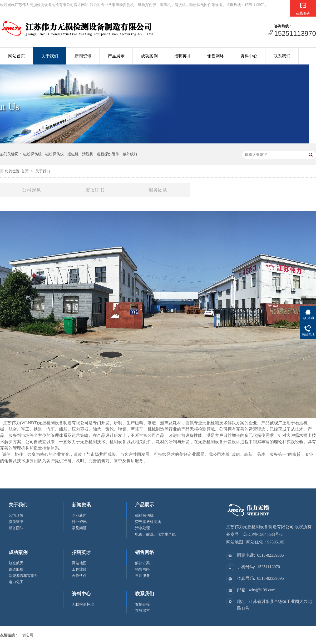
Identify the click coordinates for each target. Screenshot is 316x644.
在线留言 (142, 611)
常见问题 (79, 528)
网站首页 (17, 56)
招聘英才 (182, 56)
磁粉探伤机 (144, 515)
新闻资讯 (83, 56)
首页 (25, 171)
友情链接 (142, 604)
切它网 (28, 635)
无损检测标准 (83, 604)
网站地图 (79, 563)
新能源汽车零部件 (23, 576)
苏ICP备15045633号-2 (263, 534)
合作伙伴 (79, 576)
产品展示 (116, 56)
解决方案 (142, 563)
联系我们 (282, 56)
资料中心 (249, 56)
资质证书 (95, 190)
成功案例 (149, 56)
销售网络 (216, 56)
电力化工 (16, 582)
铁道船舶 (16, 569)
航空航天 (16, 563)
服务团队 (158, 190)
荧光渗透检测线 (148, 522)
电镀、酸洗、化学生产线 (155, 534)
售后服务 (142, 576)
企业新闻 (79, 515)
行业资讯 (79, 522)
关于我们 (50, 56)
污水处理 (142, 528)
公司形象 (32, 190)
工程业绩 (79, 569)
